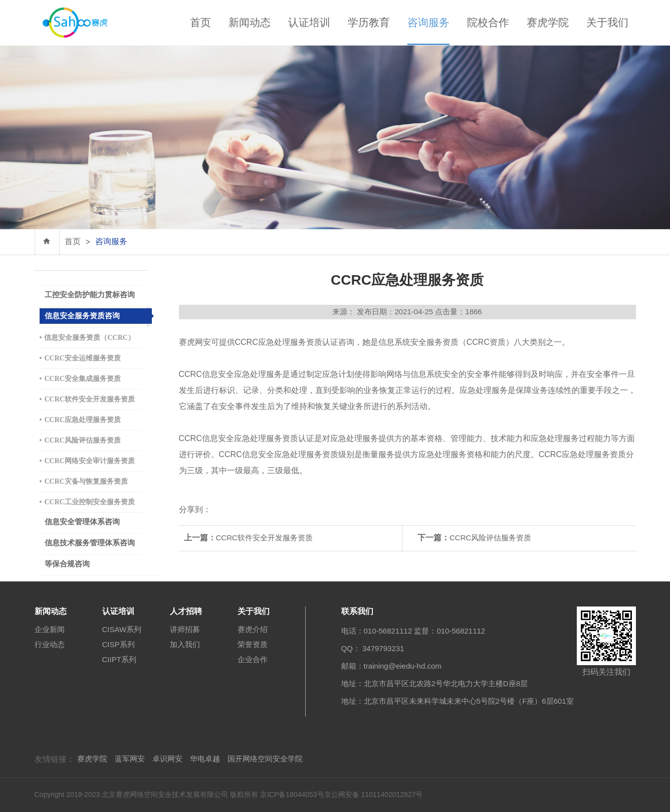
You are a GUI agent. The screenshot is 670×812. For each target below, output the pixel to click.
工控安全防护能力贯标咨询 (90, 295)
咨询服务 (428, 22)
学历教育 (369, 22)
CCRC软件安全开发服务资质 (87, 399)
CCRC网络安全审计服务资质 (87, 461)
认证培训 (309, 22)
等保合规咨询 (67, 564)
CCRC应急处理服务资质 (80, 420)
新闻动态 (250, 22)
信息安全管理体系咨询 (82, 522)
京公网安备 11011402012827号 (374, 794)
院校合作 (488, 22)
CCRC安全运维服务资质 (80, 358)
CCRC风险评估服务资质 (80, 440)
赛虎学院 (548, 22)
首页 (200, 22)
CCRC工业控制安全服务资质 (87, 502)
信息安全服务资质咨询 (82, 316)
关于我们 (607, 22)
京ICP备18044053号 (292, 794)
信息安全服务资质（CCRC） (87, 338)
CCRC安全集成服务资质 (80, 379)
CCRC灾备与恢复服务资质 (84, 481)
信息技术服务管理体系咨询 (90, 543)
